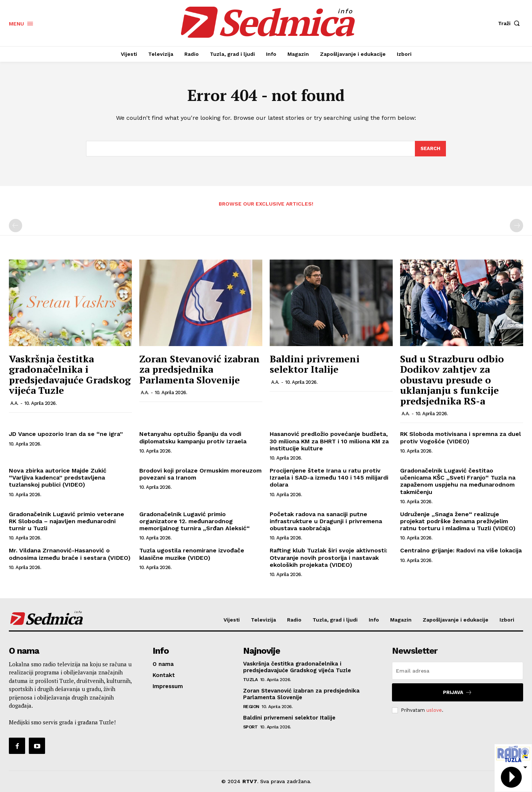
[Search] (430, 149)
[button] (511, 23)
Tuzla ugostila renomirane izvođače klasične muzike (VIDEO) (192, 554)
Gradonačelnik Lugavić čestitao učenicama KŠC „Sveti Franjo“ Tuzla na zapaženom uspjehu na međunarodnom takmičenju (458, 481)
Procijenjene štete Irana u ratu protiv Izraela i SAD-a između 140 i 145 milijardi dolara (329, 478)
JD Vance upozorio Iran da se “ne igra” (66, 434)
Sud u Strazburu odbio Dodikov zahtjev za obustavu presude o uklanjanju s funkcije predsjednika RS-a (452, 380)
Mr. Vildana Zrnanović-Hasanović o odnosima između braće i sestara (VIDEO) (70, 554)
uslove (434, 710)
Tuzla (250, 680)
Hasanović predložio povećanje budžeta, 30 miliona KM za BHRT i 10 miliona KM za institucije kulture (329, 441)
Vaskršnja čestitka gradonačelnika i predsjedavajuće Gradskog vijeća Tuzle (70, 375)
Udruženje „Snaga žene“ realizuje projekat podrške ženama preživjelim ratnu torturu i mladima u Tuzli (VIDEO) (458, 521)
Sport (250, 727)
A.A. (14, 403)
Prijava (458, 692)
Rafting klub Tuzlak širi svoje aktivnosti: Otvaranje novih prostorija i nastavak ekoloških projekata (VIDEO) (328, 557)
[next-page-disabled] (516, 226)
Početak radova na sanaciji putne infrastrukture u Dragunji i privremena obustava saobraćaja (326, 521)
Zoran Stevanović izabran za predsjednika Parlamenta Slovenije (199, 369)
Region (251, 707)
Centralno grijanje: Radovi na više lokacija (461, 550)
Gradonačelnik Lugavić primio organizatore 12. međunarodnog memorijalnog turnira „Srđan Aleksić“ (195, 521)
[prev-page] (16, 226)
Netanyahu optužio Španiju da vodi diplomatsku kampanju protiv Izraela (193, 438)
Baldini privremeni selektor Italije (315, 364)
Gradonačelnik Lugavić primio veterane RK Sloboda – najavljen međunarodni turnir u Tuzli (66, 521)
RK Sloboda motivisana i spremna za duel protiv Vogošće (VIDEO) (461, 438)
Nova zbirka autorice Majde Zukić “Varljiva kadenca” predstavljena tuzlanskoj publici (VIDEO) (58, 478)
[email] (458, 671)
